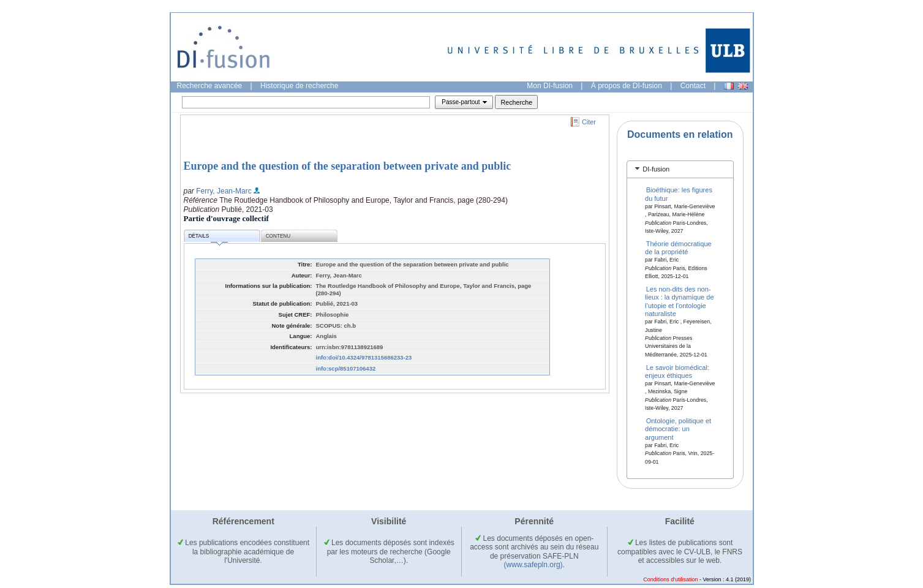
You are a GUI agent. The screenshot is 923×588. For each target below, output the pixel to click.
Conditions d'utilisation (670, 579)
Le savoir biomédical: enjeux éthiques (677, 371)
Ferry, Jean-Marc (224, 191)
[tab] (680, 169)
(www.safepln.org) (533, 565)
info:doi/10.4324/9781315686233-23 (364, 357)
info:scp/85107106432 (346, 368)
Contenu (278, 236)
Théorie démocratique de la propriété (678, 248)
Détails (208, 238)
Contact (693, 86)
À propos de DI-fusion (627, 86)
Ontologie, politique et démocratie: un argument (678, 429)
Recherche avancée (210, 86)
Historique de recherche (299, 86)
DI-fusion (656, 169)
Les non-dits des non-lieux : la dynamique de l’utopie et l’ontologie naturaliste (680, 301)
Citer (589, 122)
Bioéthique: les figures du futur (679, 194)
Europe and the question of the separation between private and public (348, 166)
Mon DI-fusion (550, 86)
